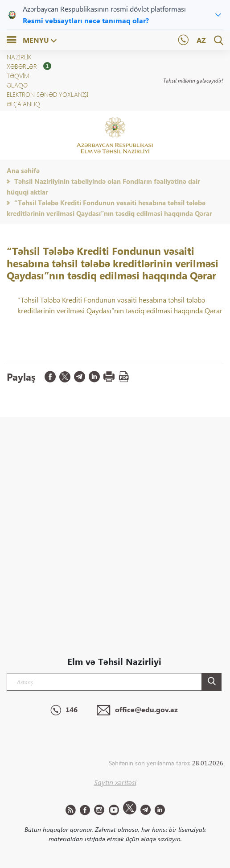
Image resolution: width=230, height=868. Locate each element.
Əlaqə (17, 85)
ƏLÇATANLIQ (23, 104)
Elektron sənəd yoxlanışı (47, 94)
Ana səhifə (23, 170)
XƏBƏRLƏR (29, 66)
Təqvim (18, 76)
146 (64, 710)
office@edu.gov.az (137, 710)
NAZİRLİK (19, 57)
